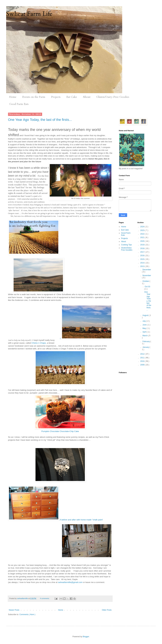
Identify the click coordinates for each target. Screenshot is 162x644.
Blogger (86, 637)
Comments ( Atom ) (27, 614)
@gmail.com (77, 582)
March (145, 336)
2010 (143, 361)
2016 (143, 256)
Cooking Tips (126, 245)
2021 (143, 237)
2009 (143, 365)
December (147, 270)
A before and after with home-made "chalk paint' (55, 503)
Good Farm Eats (19, 104)
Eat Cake (72, 97)
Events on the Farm (34, 97)
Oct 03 (147, 287)
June (145, 325)
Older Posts (107, 610)
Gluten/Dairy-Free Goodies (113, 97)
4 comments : (45, 598)
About (87, 97)
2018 (143, 248)
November (147, 275)
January (146, 347)
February (146, 341)
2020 (143, 241)
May (144, 328)
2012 (143, 354)
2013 (143, 266)
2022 (143, 234)
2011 (143, 358)
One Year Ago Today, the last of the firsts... (40, 120)
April (144, 332)
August (146, 315)
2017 (143, 252)
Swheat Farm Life (29, 14)
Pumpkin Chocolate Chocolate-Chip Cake (60, 431)
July (144, 321)
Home (13, 97)
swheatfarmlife (65, 582)
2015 (143, 259)
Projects (56, 97)
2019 (143, 245)
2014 (143, 263)
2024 (143, 227)
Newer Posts (14, 610)
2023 (143, 230)
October (146, 281)
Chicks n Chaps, (39, 343)
